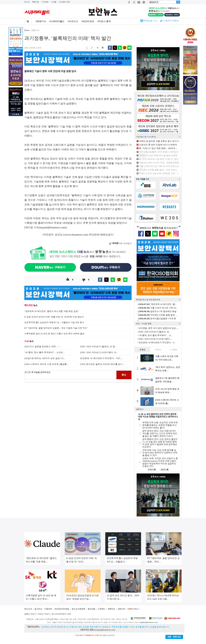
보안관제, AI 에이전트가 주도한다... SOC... (101, 358)
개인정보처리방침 (62, 609)
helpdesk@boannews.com (149, 622)
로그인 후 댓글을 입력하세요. (70, 375)
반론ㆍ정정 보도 (174, 637)
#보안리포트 (88, 21)
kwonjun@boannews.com (104, 630)
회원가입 (35, 2)
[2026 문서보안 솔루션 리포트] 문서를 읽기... (102, 364)
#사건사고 (73, 21)
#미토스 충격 (104, 21)
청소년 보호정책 (78, 609)
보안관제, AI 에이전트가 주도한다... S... (157, 343)
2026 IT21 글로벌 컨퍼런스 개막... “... (43, 347)
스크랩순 (174, 350)
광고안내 (38, 609)
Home (27, 30)
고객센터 (101, 609)
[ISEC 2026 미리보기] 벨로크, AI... (154, 332)
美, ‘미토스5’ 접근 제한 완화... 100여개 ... (158, 148)
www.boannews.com (77, 235)
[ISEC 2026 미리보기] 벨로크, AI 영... (98, 347)
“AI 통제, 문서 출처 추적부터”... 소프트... (45, 352)
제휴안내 (111, 609)
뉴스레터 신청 (64, 2)
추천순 (158, 350)
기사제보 (45, 2)
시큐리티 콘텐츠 (171, 21)
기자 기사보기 (120, 243)
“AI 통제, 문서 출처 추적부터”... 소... (156, 335)
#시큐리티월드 (57, 21)
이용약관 (48, 609)
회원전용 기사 (151, 21)
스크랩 (54, 2)
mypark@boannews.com (52, 227)
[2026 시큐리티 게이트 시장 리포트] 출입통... (46, 364)
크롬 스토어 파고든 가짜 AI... (158, 308)
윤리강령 (91, 609)
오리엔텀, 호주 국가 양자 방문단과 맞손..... (159, 328)
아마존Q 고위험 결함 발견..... (158, 315)
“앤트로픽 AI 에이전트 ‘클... (158, 304)
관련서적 (121, 609)
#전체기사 (41, 21)
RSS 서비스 (134, 609)
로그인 (27, 2)
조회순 (142, 350)
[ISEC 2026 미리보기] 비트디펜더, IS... (99, 352)
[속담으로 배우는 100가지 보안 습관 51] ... (45, 358)
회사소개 (28, 609)
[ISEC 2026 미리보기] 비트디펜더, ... (156, 339)
